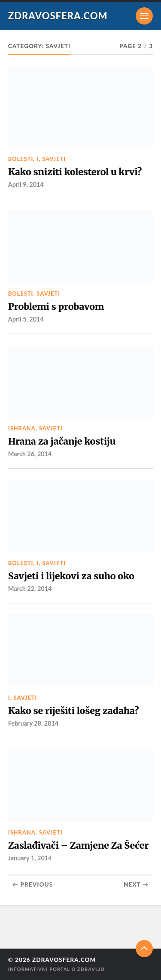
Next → (136, 884)
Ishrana (22, 428)
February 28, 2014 (33, 723)
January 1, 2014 (30, 858)
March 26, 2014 (30, 454)
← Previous (33, 884)
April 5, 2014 (26, 319)
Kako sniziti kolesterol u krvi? (75, 172)
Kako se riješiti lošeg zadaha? (74, 711)
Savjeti (54, 159)
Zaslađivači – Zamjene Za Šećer (78, 846)
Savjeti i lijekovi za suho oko (71, 576)
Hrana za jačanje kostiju (62, 441)
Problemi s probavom (56, 307)
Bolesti (21, 159)
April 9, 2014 (26, 184)
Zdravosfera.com (58, 16)
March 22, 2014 (30, 589)
